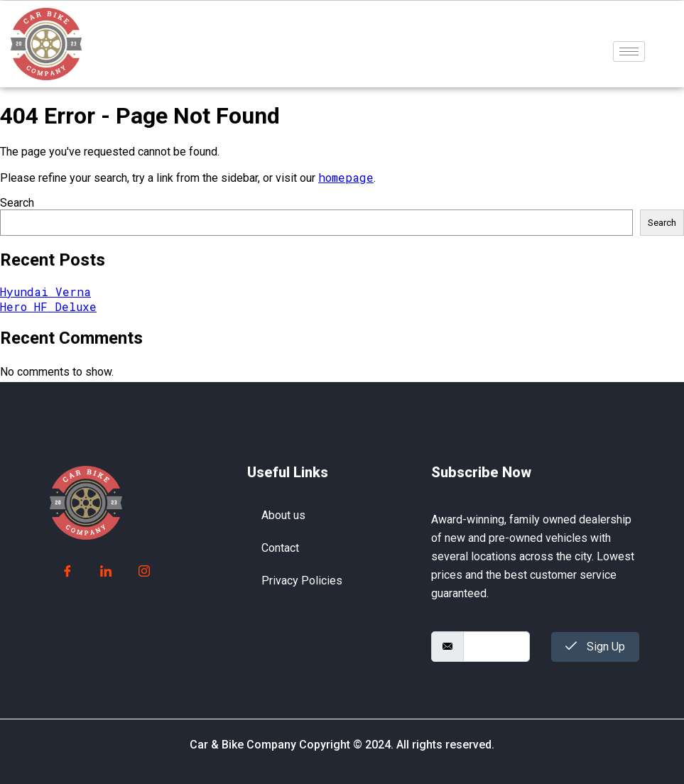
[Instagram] (144, 572)
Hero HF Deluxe (48, 306)
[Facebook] (67, 572)
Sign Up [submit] (595, 647)
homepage (346, 177)
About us (283, 515)
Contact (280, 548)
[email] (497, 647)
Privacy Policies (302, 581)
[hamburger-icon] (629, 51)
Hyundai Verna (45, 292)
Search (17, 203)
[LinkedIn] (106, 572)
